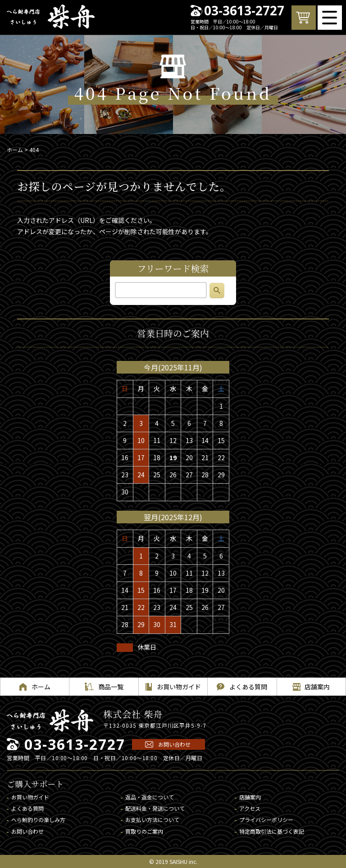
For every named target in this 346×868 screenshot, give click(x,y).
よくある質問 (27, 808)
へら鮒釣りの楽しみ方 (38, 820)
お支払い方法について (152, 820)
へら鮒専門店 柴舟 (51, 17)
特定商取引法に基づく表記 (272, 831)
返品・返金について (150, 797)
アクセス (250, 808)
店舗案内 (250, 797)
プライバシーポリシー (266, 820)
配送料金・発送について (155, 808)
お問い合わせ (174, 744)
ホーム (15, 150)
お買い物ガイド (30, 797)
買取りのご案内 (144, 831)
